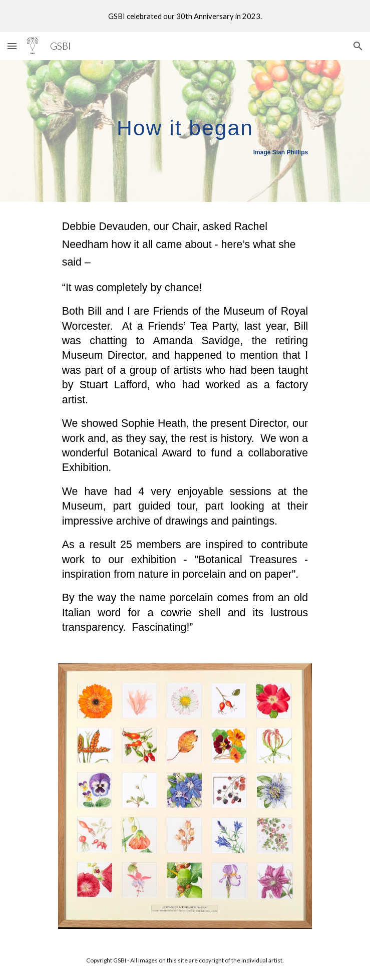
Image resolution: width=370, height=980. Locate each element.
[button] (12, 46)
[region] (185, 16)
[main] (185, 131)
